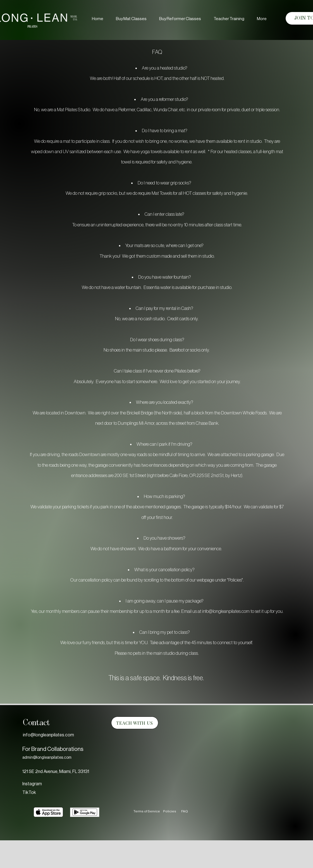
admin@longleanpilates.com (47, 758)
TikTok (29, 793)
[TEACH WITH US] (135, 723)
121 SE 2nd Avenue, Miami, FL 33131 (56, 772)
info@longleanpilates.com (226, 611)
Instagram (32, 784)
